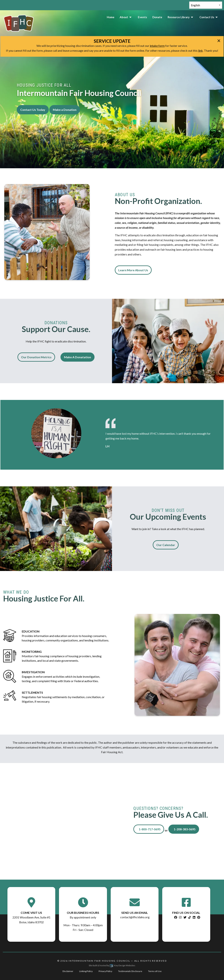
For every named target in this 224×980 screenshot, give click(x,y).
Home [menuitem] (111, 17)
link (200, 50)
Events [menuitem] (142, 17)
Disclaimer (68, 971)
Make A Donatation (77, 357)
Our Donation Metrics (36, 357)
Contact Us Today (33, 110)
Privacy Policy (105, 971)
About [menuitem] (124, 17)
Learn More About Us (133, 270)
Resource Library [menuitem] (179, 17)
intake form (157, 46)
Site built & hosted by (112, 965)
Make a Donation (65, 110)
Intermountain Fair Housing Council (99, 961)
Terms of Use (155, 971)
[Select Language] (206, 5)
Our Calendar (166, 545)
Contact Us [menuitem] (207, 17)
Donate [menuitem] (157, 17)
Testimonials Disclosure (130, 971)
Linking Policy (86, 971)
